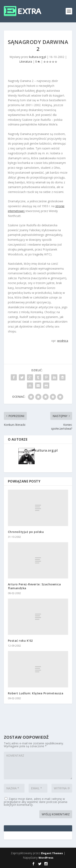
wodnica (63, 341)
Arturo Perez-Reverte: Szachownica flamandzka (34, 586)
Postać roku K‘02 (20, 641)
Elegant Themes (52, 853)
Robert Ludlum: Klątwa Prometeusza (36, 693)
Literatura (26, 62)
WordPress (46, 858)
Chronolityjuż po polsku (26, 532)
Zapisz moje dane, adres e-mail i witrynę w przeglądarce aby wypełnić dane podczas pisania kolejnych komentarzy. (36, 802)
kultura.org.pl (38, 57)
